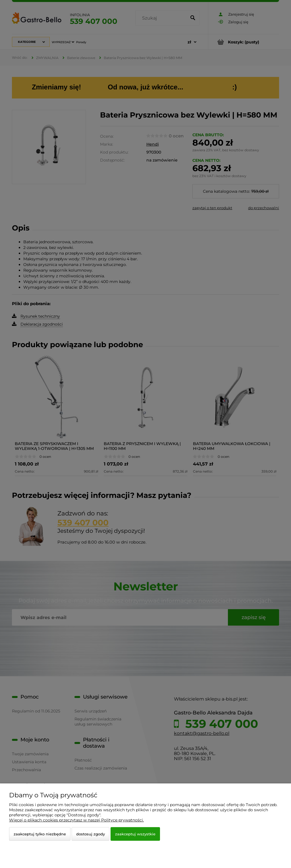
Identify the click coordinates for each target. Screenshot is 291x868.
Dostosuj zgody (91, 834)
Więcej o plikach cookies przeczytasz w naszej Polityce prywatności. (76, 820)
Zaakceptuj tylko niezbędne (40, 834)
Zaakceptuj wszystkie (135, 834)
